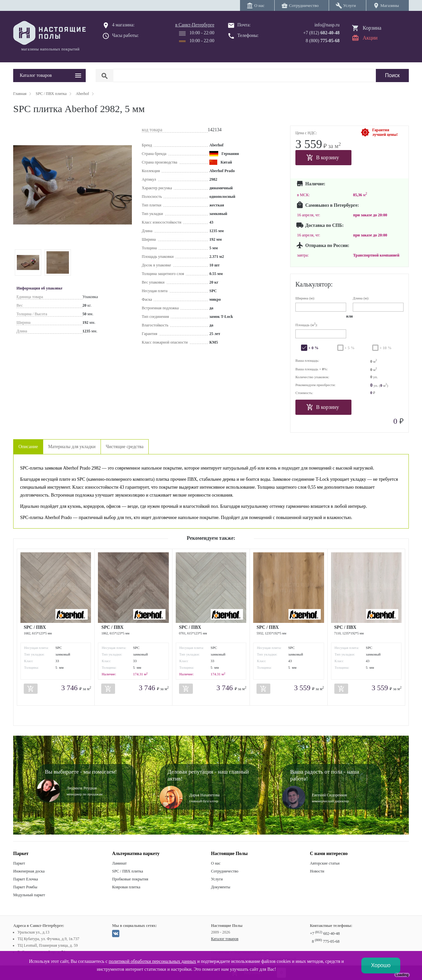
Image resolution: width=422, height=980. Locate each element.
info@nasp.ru (327, 25)
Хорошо (381, 965)
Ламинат (119, 863)
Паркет (19, 863)
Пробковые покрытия (130, 879)
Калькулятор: (314, 284)
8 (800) (323, 41)
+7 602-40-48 (325, 934)
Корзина (372, 28)
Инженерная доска (29, 871)
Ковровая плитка (126, 887)
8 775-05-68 (326, 941)
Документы (221, 887)
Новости (317, 871)
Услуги (217, 879)
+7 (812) (321, 33)
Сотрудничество (225, 871)
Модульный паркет (29, 895)
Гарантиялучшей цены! (385, 132)
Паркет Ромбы (25, 887)
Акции (370, 38)
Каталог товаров (225, 939)
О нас (216, 863)
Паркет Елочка (26, 879)
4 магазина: (123, 25)
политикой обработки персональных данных (152, 961)
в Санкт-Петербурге (195, 25)
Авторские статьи (325, 863)
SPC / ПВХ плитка (128, 871)
